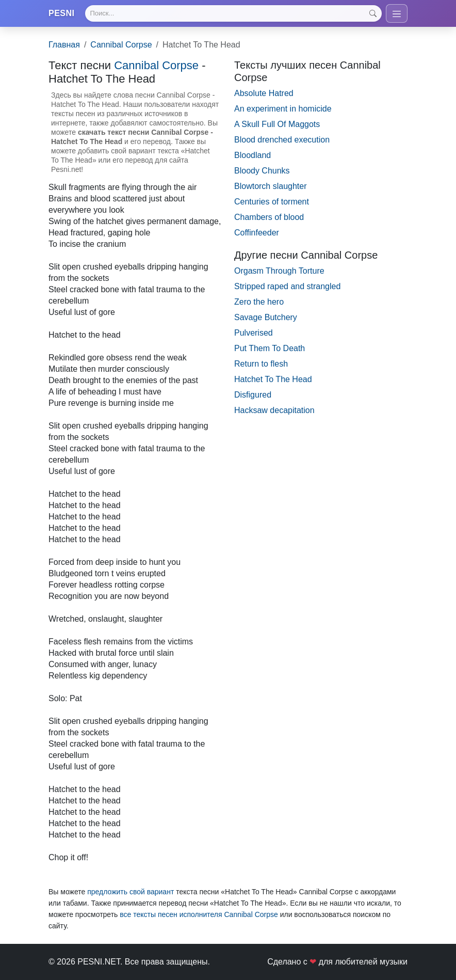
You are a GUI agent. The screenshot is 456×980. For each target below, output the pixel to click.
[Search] (233, 13)
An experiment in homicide (283, 109)
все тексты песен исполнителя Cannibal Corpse (199, 914)
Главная (64, 45)
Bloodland (253, 155)
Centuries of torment (272, 202)
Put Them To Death (270, 348)
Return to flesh (261, 364)
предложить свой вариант (131, 892)
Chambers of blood (269, 217)
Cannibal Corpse (121, 45)
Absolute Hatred (264, 93)
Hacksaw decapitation (274, 410)
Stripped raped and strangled (287, 286)
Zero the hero (259, 302)
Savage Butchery (266, 317)
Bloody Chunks (262, 171)
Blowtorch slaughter (271, 186)
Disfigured (253, 395)
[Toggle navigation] (397, 13)
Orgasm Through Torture (279, 271)
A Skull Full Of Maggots (277, 124)
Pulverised (254, 333)
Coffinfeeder (257, 233)
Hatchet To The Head (273, 379)
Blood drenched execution (282, 140)
